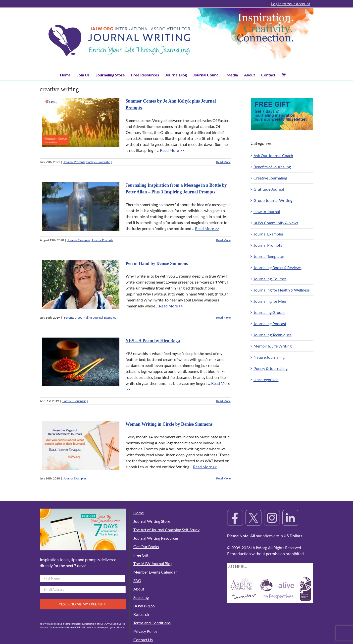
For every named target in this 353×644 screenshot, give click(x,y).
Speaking (141, 597)
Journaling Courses (270, 279)
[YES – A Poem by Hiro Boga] (81, 362)
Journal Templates (269, 256)
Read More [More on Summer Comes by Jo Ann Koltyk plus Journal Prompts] (223, 162)
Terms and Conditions (152, 623)
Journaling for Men (270, 301)
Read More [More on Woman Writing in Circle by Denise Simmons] (223, 478)
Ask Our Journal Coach (273, 155)
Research (141, 614)
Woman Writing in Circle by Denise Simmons (169, 424)
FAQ (137, 580)
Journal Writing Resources (156, 538)
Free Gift (141, 555)
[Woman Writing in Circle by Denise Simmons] (81, 445)
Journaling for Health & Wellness (282, 290)
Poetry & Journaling (99, 162)
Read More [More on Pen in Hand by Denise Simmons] (223, 318)
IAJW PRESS (144, 606)
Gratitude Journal (269, 189)
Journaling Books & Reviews (277, 267)
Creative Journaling (270, 178)
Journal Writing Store (152, 521)
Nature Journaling (269, 357)
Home (139, 513)
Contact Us (143, 640)
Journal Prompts (74, 162)
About (139, 589)
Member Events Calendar (155, 572)
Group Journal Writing (273, 200)
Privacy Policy (145, 631)
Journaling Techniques (273, 335)
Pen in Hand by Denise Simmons (157, 263)
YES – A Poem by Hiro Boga (153, 341)
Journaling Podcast (270, 323)
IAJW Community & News (276, 223)
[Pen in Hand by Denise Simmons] (81, 285)
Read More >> (172, 150)
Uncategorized (266, 380)
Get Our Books (146, 547)
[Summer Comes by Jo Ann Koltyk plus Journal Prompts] (81, 122)
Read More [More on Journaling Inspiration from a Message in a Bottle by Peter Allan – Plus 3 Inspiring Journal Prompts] (223, 240)
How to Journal (267, 211)
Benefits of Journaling (78, 318)
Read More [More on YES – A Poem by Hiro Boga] (223, 401)
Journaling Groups (269, 312)
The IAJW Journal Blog (153, 563)
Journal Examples (79, 240)
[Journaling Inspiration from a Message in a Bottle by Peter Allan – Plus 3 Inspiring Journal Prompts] (81, 206)
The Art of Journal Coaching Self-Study (166, 530)
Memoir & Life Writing (273, 346)
